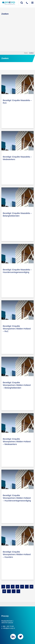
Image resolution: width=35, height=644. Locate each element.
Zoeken (31, 53)
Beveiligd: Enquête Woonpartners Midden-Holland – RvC (17, 329)
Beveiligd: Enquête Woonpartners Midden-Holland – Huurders (17, 554)
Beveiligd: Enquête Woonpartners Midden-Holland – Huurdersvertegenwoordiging (17, 498)
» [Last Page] (18, 591)
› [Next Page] (14, 591)
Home (26, 53)
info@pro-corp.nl (9, 628)
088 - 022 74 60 (8, 626)
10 (31, 587)
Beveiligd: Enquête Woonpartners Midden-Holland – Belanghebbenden (17, 385)
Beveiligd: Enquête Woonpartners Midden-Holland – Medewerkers (17, 442)
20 (4, 591)
